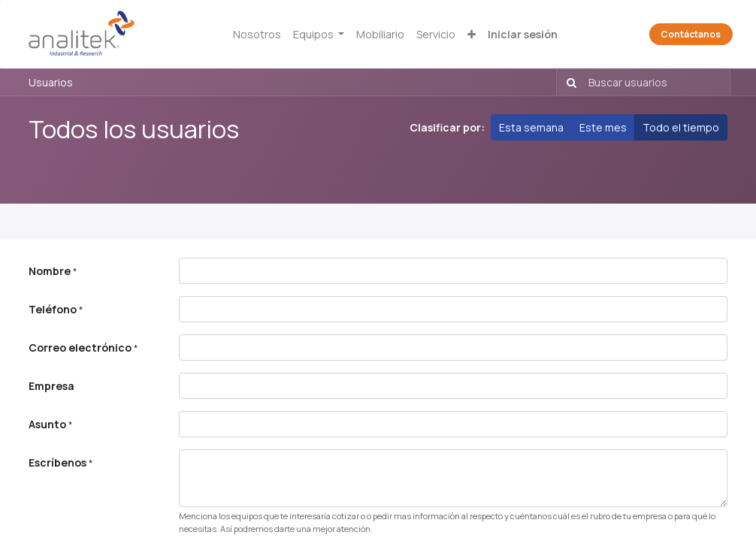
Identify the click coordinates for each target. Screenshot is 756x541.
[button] (472, 34)
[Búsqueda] (569, 82)
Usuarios (51, 82)
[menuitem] (257, 34)
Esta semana (531, 127)
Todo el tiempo (681, 127)
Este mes (603, 127)
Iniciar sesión (523, 34)
